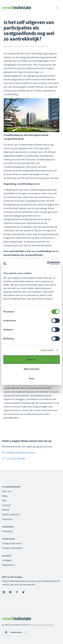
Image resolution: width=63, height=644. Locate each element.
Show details (47, 350)
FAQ (4, 500)
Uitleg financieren (12, 543)
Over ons (7, 491)
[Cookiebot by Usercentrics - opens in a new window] (47, 263)
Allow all (32, 360)
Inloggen (7, 560)
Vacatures (7, 519)
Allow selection (32, 369)
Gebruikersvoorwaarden (42, 625)
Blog (5, 496)
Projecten (7, 531)
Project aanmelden (12, 548)
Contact (7, 505)
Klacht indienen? (11, 514)
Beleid (6, 510)
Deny (32, 378)
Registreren (9, 565)
